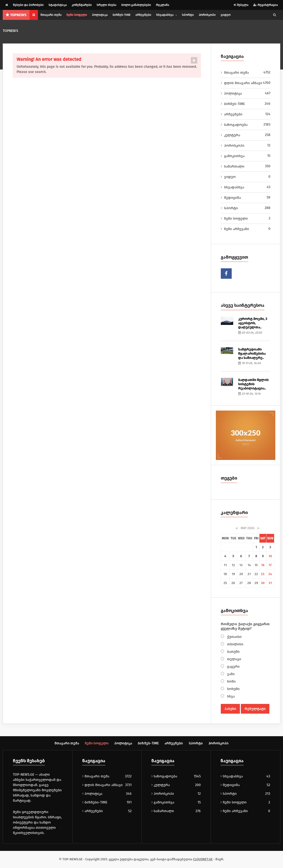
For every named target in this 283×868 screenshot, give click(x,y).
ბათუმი (233, 652)
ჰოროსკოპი (207, 15)
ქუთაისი (234, 637)
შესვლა (241, 5)
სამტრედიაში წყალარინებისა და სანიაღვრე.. (252, 354)
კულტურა (246, 135)
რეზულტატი (255, 709)
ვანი (230, 674)
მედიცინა (246, 198)
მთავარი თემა (51, 15)
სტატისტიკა (58, 5)
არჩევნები (143, 15)
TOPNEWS (10, 31)
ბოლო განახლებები (136, 5)
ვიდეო (226, 15)
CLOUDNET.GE (203, 859)
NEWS (16, 15)
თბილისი (235, 644)
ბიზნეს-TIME (121, 15)
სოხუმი (233, 689)
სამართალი (246, 166)
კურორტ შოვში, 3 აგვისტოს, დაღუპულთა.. (253, 323)
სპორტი (188, 15)
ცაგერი (233, 667)
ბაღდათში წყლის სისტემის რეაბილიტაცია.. (253, 384)
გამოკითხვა (246, 156)
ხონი (231, 681)
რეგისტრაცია (266, 5)
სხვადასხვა (246, 187)
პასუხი (230, 709)
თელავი (234, 659)
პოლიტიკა (100, 15)
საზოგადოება (246, 125)
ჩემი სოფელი (77, 15)
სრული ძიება (106, 5)
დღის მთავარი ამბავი (246, 83)
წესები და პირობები (28, 5)
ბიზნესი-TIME (95, 803)
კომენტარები (82, 5)
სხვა (230, 696)
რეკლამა (162, 5)
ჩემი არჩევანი (246, 229)
